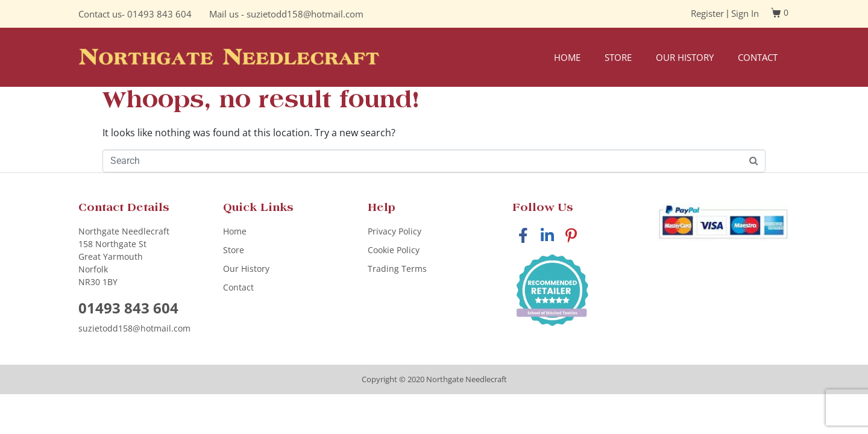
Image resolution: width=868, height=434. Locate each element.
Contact (758, 57)
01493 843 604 (159, 14)
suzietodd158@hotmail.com (305, 14)
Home (567, 57)
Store (618, 57)
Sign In (745, 13)
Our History (685, 57)
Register (707, 13)
